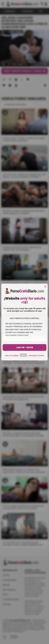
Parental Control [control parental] (36, 356)
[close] (45, 287)
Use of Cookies (12, 356)
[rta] (24, 357)
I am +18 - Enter (25, 347)
